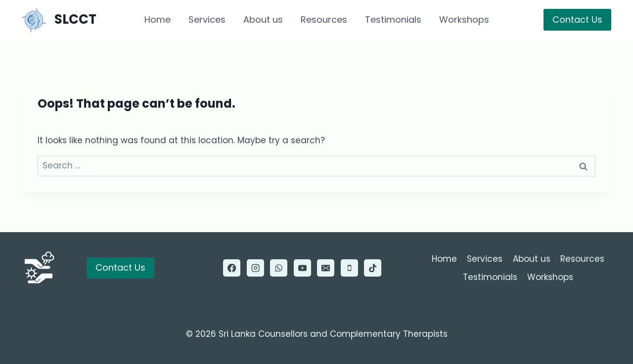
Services (207, 20)
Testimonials (393, 20)
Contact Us (577, 20)
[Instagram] (255, 268)
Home (158, 20)
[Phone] (349, 268)
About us (263, 20)
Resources (324, 20)
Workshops (464, 20)
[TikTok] (373, 268)
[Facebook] (232, 268)
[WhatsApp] (279, 268)
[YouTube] (302, 268)
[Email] (326, 268)
